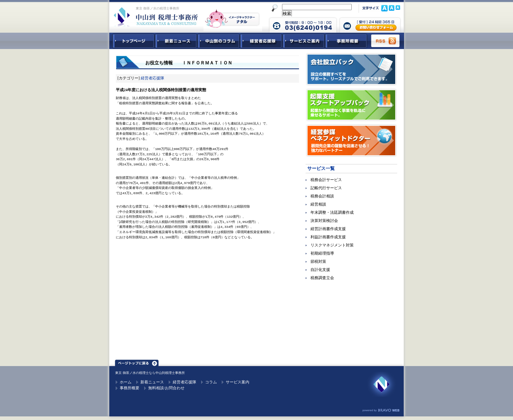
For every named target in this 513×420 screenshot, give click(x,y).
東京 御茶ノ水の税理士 (132, 373)
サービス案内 (238, 382)
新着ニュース (176, 41)
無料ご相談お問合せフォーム (351, 332)
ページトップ (137, 362)
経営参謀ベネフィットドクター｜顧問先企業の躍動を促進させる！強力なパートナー (351, 141)
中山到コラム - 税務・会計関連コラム (219, 41)
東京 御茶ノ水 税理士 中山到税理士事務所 (156, 17)
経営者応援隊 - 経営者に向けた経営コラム (261, 41)
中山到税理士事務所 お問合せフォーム (370, 25)
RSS (386, 41)
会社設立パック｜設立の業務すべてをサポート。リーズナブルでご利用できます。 (351, 69)
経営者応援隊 (152, 78)
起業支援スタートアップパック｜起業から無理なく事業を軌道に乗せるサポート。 (351, 105)
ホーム (126, 382)
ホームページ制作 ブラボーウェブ (381, 411)
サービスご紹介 (304, 41)
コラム (211, 382)
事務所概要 (346, 41)
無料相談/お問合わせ (166, 388)
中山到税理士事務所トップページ (132, 41)
